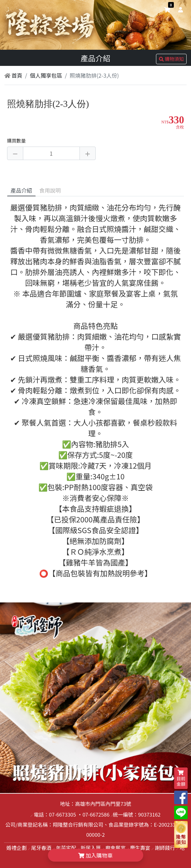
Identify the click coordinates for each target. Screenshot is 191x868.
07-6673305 (62, 814)
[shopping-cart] (167, 9)
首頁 (13, 75)
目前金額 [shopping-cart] (181, 778)
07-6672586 (96, 814)
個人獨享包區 (46, 75)
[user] (179, 9)
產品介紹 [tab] (21, 190)
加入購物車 (96, 855)
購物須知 (171, 59)
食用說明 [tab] (50, 190)
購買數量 (17, 141)
